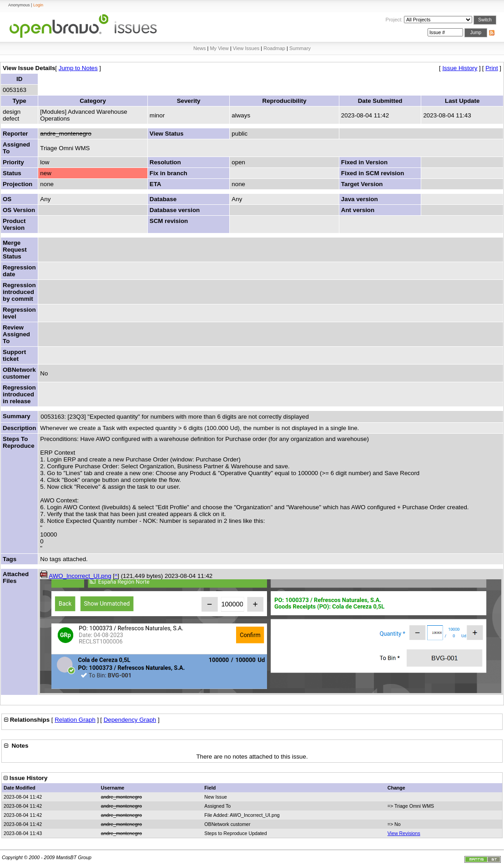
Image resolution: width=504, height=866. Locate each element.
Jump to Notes (78, 68)
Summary (300, 48)
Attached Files (16, 577)
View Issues (246, 48)
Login (38, 5)
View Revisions (404, 833)
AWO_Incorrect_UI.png (80, 576)
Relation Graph (75, 720)
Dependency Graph (130, 720)
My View (219, 48)
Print (491, 68)
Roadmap (274, 48)
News (200, 48)
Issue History (460, 68)
